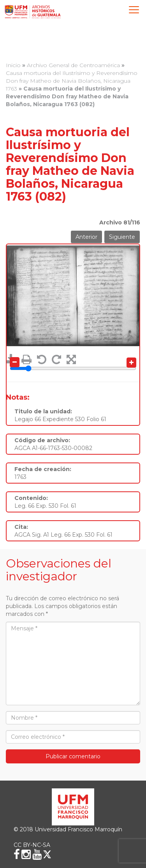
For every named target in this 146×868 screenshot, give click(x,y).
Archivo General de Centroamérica (73, 65)
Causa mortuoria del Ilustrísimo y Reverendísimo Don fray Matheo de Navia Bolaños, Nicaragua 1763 (72, 81)
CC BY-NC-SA (32, 845)
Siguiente (122, 237)
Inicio (13, 65)
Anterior (86, 237)
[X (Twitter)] (47, 854)
